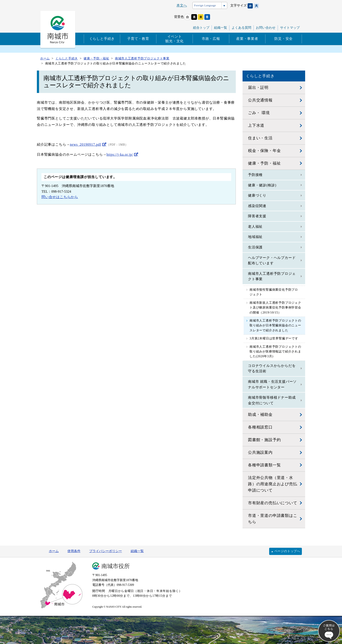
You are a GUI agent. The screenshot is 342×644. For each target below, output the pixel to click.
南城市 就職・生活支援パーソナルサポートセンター (272, 384)
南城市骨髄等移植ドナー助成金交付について (272, 400)
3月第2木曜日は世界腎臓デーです (274, 338)
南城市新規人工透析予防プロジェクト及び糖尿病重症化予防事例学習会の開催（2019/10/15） (275, 308)
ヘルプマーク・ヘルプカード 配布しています (272, 260)
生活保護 (255, 247)
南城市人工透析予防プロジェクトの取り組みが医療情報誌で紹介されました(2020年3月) (275, 352)
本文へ (182, 5)
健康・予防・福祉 (264, 163)
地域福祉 (255, 237)
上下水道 (256, 125)
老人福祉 (255, 227)
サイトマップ (290, 28)
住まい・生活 (260, 138)
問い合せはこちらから (60, 197)
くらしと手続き (102, 39)
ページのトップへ (287, 551)
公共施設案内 (260, 452)
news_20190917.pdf (85, 144)
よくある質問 (241, 28)
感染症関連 (257, 206)
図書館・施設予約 (264, 440)
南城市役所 (116, 566)
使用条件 (74, 551)
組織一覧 (221, 28)
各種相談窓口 (260, 427)
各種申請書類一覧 (264, 465)
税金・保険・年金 (264, 151)
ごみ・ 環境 (259, 113)
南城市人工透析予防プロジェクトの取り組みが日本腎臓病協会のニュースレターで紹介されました (275, 325)
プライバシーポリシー (106, 551)
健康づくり (257, 195)
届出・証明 (258, 88)
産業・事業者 (247, 39)
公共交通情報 (260, 100)
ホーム (54, 551)
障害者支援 (257, 216)
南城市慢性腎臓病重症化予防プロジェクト (274, 292)
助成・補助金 (260, 415)
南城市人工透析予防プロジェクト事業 (272, 276)
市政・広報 (211, 39)
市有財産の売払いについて (273, 503)
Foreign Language (205, 5)
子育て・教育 (138, 39)
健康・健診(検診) (262, 185)
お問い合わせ (266, 28)
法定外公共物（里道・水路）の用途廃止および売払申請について (273, 484)
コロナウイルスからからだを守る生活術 (272, 368)
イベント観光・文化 (174, 39)
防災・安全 (284, 39)
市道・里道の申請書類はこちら (273, 519)
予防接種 (255, 175)
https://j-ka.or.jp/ (120, 154)
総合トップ (201, 28)
